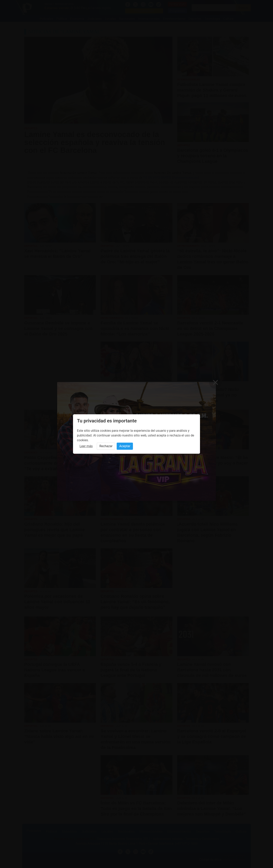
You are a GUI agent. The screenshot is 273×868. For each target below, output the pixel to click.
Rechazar (106, 446)
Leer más (86, 446)
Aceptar (125, 446)
